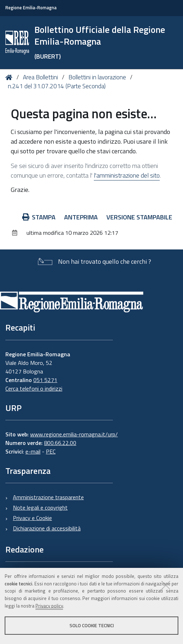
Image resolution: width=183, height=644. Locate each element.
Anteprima (81, 217)
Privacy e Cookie (32, 518)
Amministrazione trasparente (48, 497)
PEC (51, 451)
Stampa (39, 217)
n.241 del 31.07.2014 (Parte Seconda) (57, 86)
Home (10, 77)
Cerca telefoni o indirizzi (34, 388)
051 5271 (45, 380)
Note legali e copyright (40, 507)
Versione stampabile (139, 217)
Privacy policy (49, 606)
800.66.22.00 (60, 443)
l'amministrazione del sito (127, 175)
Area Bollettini (40, 77)
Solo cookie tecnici (92, 625)
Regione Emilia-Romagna (31, 8)
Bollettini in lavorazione (97, 77)
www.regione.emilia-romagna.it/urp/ (74, 434)
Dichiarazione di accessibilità (47, 528)
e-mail (33, 451)
